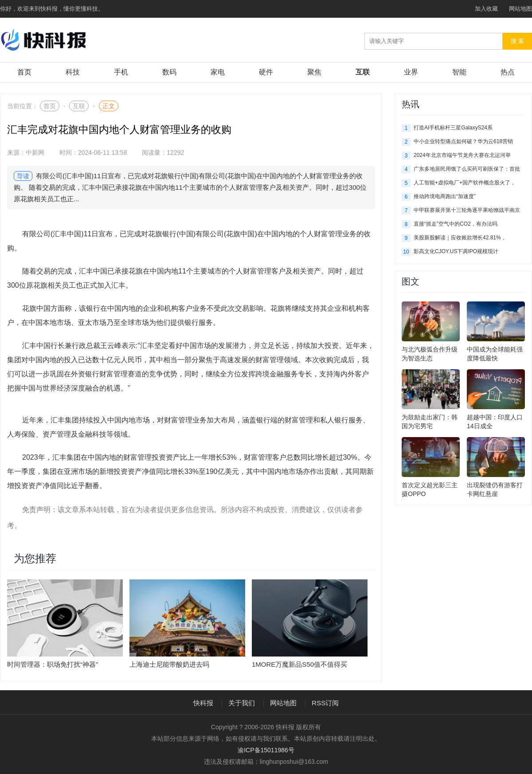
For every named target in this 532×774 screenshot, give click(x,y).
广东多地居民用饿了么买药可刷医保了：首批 (467, 169)
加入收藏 (486, 9)
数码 (169, 72)
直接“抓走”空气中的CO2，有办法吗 (456, 224)
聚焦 (314, 72)
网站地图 (520, 9)
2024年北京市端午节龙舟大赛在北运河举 (462, 155)
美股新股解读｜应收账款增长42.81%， (460, 238)
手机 (121, 72)
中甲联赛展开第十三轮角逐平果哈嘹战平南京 (467, 210)
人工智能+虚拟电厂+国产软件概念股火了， (465, 183)
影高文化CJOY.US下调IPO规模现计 (456, 251)
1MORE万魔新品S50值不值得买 (299, 664)
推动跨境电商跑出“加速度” (445, 196)
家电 (218, 72)
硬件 (266, 72)
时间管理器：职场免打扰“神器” (53, 664)
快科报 (203, 703)
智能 (459, 72)
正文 (109, 106)
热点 (508, 72)
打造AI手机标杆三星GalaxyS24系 (453, 128)
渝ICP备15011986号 (266, 750)
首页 (24, 72)
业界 (411, 72)
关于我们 (242, 703)
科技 (73, 72)
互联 (363, 72)
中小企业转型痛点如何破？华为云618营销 (463, 141)
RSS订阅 (325, 703)
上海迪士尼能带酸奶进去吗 (169, 664)
